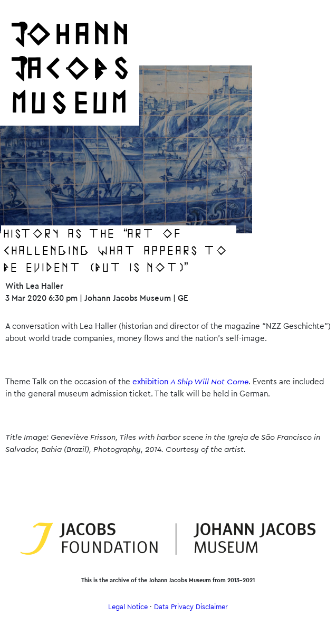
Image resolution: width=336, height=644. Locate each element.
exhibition (190, 382)
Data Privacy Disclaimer (191, 607)
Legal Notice (128, 607)
